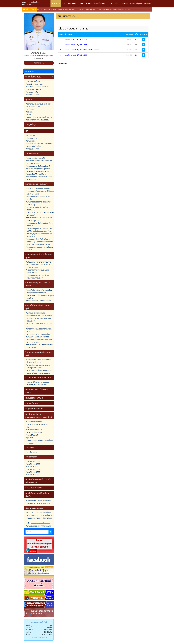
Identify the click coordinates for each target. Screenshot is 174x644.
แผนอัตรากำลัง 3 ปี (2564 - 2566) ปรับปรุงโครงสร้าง (83, 50)
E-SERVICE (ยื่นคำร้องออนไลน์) (38, 378)
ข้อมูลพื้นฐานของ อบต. (35, 84)
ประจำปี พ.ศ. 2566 (34, 467)
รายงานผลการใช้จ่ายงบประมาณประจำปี (39, 198)
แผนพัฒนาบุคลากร (34, 89)
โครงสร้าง (31, 136)
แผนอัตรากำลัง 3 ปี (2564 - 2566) (76, 45)
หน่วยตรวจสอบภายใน (34, 398)
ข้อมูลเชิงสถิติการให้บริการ (37, 174)
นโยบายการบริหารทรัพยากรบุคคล (39, 262)
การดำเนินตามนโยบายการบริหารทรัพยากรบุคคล (39, 266)
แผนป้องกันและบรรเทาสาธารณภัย (39, 526)
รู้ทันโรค (30, 438)
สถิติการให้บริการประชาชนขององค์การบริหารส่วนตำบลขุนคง (38, 383)
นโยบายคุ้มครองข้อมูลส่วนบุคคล (38, 523)
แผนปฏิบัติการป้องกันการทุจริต (38, 337)
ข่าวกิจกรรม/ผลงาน (69, 3)
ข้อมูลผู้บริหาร (32, 138)
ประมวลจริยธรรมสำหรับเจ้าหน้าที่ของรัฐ (40, 426)
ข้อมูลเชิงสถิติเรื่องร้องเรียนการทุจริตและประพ (40, 297)
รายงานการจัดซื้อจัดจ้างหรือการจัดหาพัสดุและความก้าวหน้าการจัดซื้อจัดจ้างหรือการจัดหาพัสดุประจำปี (40, 242)
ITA (27, 131)
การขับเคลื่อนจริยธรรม (35, 432)
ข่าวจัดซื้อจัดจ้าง (100, 3)
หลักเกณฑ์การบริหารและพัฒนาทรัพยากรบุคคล (38, 271)
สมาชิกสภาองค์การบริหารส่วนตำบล (40, 104)
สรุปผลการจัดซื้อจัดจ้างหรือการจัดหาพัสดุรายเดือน (40, 214)
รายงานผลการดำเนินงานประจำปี (39, 166)
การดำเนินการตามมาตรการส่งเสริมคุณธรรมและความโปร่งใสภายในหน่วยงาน (40, 518)
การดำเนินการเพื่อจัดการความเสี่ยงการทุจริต (40, 330)
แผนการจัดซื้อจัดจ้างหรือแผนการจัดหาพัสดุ (39, 203)
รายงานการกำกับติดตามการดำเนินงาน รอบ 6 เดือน (39, 162)
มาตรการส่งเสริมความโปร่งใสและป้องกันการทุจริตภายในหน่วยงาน (39, 502)
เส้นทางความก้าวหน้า (35, 430)
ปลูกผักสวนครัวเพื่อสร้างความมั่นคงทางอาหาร (40, 442)
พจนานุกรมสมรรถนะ (35, 422)
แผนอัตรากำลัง (33, 92)
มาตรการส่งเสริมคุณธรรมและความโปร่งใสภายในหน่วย (40, 361)
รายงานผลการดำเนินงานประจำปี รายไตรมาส (40, 224)
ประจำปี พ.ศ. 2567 (34, 469)
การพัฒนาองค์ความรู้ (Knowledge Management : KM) (39, 416)
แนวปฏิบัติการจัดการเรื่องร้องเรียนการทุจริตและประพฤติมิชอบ (39, 291)
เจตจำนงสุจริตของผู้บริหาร (37, 313)
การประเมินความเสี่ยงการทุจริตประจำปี (40, 325)
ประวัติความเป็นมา (33, 81)
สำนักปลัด (31, 109)
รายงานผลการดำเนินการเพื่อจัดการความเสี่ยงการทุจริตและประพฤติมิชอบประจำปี (40, 318)
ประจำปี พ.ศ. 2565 (34, 464)
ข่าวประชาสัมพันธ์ (85, 3)
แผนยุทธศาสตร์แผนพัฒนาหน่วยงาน (40, 144)
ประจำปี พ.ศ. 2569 (34, 475)
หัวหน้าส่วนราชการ (34, 107)
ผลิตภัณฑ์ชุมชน (136, 3)
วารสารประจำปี (31, 448)
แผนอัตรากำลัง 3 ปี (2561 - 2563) (76, 39)
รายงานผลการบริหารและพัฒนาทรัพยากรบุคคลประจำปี (38, 277)
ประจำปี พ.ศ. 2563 (34, 452)
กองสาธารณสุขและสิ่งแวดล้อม (38, 120)
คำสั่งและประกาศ (33, 149)
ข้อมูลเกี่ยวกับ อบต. (33, 77)
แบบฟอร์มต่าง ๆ (32, 403)
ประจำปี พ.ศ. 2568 (34, 472)
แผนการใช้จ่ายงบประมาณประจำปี (39, 189)
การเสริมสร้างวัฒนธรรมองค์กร (38, 334)
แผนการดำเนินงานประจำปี (36, 158)
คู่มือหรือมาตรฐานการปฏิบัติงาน (38, 169)
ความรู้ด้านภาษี (32, 435)
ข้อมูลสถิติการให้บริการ (34, 409)
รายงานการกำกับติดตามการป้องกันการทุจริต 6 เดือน (40, 341)
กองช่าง (30, 114)
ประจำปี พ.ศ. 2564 (34, 461)
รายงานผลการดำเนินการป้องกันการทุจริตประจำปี (40, 346)
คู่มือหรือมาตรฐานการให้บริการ (38, 171)
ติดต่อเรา (148, 3)
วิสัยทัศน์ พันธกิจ (33, 95)
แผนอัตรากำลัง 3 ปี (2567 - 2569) (76, 55)
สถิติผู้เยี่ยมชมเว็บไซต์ (39, 622)
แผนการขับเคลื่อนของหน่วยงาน (38, 87)
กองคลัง (30, 112)
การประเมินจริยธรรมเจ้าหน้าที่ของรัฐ (40, 513)
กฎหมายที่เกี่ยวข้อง (34, 146)
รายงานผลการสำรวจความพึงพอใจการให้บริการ (40, 178)
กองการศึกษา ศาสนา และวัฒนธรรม (40, 117)
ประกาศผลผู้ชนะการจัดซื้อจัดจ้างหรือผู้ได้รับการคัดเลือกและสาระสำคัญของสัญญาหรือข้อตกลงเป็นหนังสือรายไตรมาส (40, 232)
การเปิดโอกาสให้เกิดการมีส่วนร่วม (39, 301)
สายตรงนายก (39, 63)
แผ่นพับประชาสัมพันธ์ (34, 488)
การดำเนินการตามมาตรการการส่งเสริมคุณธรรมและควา (39, 366)
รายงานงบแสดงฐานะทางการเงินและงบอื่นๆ (40, 248)
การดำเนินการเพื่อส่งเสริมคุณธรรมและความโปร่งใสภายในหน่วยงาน (40, 372)
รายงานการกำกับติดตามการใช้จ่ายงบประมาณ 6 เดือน (40, 193)
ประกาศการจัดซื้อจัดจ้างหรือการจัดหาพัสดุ (39, 208)
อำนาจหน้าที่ (31, 141)
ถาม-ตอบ (124, 3)
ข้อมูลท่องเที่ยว (113, 3)
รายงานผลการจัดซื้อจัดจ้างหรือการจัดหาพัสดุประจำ (40, 219)
